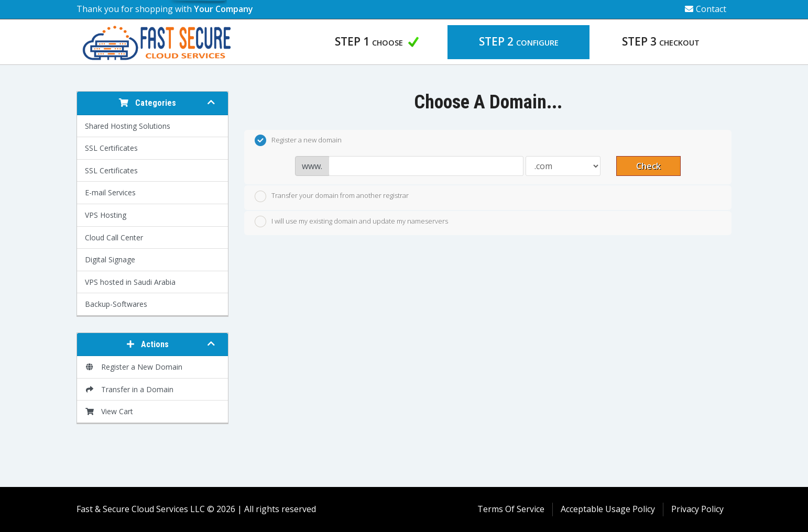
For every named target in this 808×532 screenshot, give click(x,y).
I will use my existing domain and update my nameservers (351, 221)
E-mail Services (110, 192)
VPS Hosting (106, 215)
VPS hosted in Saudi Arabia (130, 282)
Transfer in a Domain (129, 389)
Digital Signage (110, 259)
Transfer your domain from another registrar (332, 196)
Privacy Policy (697, 509)
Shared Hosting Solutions (128, 126)
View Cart (109, 411)
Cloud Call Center (114, 237)
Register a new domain (298, 140)
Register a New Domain (134, 367)
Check (648, 166)
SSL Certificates (111, 148)
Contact (706, 9)
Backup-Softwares (116, 304)
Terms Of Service (511, 509)
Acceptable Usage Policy (608, 509)
